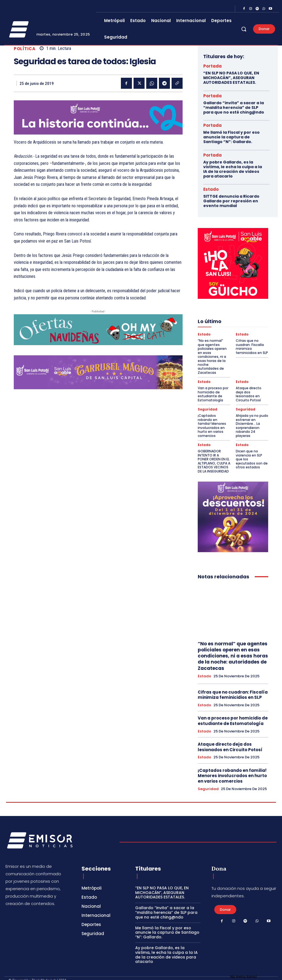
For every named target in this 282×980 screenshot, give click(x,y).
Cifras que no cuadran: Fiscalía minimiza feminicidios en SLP (252, 346)
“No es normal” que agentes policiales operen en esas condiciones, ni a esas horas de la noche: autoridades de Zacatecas (214, 354)
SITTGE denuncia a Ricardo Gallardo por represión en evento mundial (231, 201)
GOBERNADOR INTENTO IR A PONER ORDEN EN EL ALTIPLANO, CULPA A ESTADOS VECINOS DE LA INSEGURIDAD (214, 456)
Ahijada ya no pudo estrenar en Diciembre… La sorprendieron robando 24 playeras (252, 421)
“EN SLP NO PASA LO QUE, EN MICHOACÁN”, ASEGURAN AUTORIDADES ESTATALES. (231, 78)
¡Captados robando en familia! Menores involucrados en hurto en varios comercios (212, 421)
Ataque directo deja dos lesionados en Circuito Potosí (249, 390)
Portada (212, 66)
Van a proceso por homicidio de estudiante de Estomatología (213, 390)
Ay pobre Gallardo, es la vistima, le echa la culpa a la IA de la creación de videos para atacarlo (233, 169)
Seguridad (208, 405)
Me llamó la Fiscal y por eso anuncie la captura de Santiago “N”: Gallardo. (231, 137)
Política (25, 49)
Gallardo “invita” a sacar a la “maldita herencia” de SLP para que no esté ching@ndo (234, 108)
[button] (244, 29)
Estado (211, 189)
